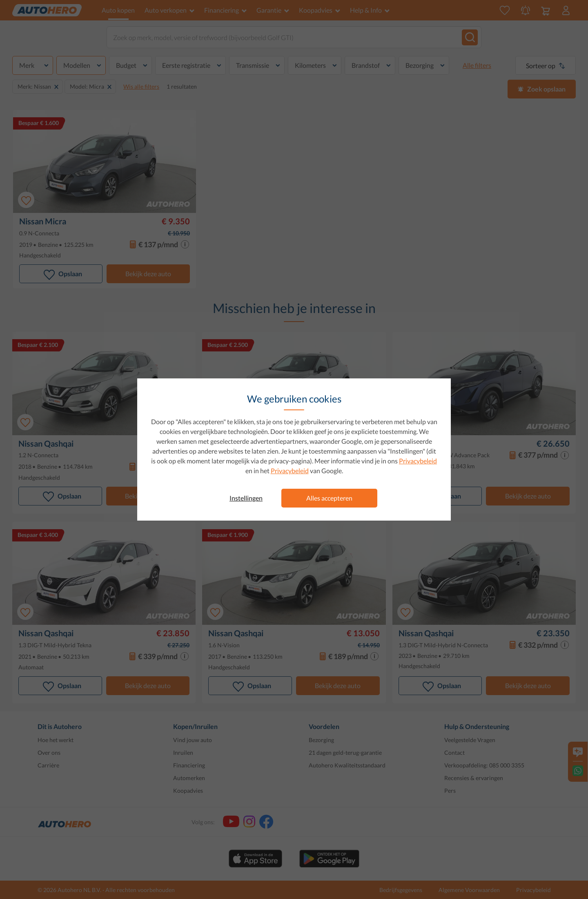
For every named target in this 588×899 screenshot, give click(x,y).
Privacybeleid (418, 461)
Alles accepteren (329, 498)
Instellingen (246, 498)
